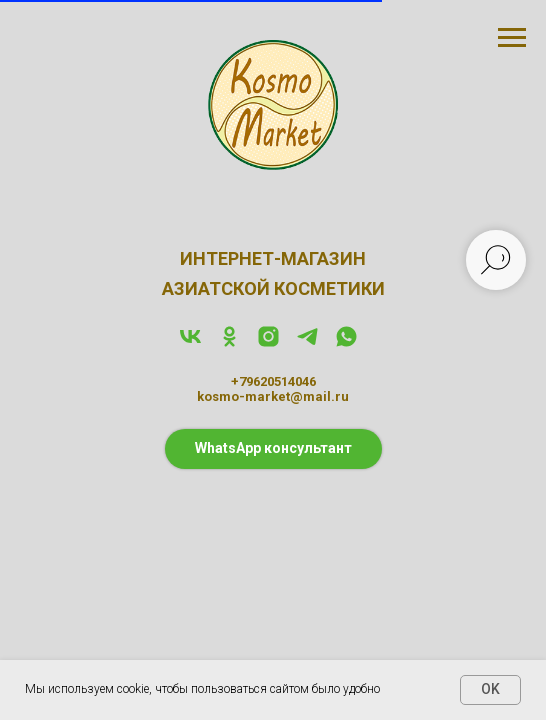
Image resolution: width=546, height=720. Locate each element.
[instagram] (268, 343)
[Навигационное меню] (512, 38)
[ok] (229, 343)
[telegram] (307, 343)
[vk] (190, 343)
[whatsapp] (346, 343)
